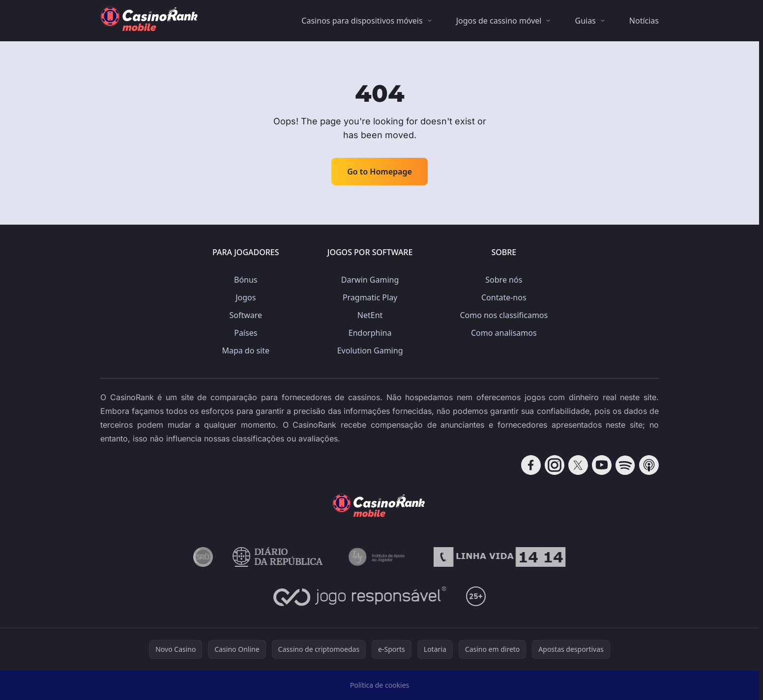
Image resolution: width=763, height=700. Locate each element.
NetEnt (370, 315)
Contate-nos (504, 297)
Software (246, 315)
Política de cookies (380, 685)
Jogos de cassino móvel (499, 21)
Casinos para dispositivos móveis (362, 21)
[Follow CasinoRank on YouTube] (602, 465)
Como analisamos (504, 333)
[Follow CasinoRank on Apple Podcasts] (649, 465)
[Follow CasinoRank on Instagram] (555, 465)
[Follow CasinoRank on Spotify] (625, 465)
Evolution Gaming (370, 350)
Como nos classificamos (504, 315)
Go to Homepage (380, 172)
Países (246, 333)
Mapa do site (246, 350)
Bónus (246, 280)
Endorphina (370, 333)
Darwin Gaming (370, 280)
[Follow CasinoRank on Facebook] (531, 465)
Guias (585, 21)
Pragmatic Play (370, 297)
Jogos (246, 297)
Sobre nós (504, 280)
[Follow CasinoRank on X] (578, 465)
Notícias (644, 21)
